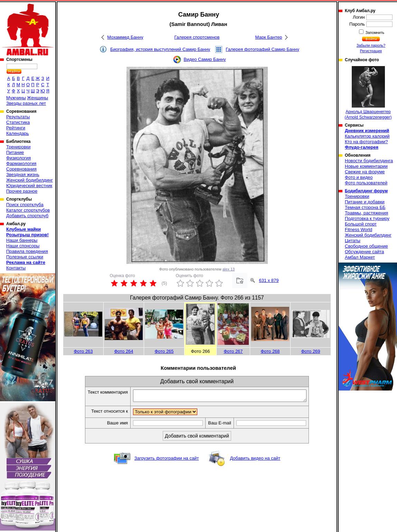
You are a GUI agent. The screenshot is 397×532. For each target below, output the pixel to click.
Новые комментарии (366, 166)
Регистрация (371, 51)
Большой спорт (361, 224)
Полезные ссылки (25, 257)
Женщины (37, 98)
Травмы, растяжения (366, 213)
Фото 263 (83, 351)
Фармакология (21, 163)
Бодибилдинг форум (366, 191)
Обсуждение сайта (364, 252)
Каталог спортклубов (28, 210)
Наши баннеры (22, 240)
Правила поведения (27, 251)
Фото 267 (233, 351)
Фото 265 (164, 351)
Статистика (18, 122)
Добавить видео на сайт (255, 460)
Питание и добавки (365, 202)
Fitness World (358, 230)
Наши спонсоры (23, 246)
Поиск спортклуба (25, 205)
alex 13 (229, 269)
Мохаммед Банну (125, 37)
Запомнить (375, 33)
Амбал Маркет (360, 257)
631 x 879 (269, 280)
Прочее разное (22, 191)
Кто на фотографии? (366, 142)
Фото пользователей (366, 183)
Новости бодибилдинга (369, 161)
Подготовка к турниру (367, 218)
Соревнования (21, 169)
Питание (15, 152)
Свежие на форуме (365, 172)
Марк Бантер (269, 37)
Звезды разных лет (26, 103)
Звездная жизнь (23, 175)
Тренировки (18, 147)
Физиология (18, 158)
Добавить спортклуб (27, 216)
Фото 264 (124, 351)
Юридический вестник (29, 186)
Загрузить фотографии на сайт (167, 460)
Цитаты (353, 241)
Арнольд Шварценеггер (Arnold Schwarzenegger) (368, 93)
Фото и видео (359, 177)
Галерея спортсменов (197, 37)
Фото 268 (270, 351)
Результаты (18, 117)
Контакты (16, 268)
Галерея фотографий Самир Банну (262, 49)
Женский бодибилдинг (30, 180)
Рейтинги (16, 128)
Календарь (18, 133)
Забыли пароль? (371, 45)
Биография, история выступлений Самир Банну (160, 49)
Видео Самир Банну (205, 59)
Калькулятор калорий (367, 136)
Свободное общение (366, 246)
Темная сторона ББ (365, 207)
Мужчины (16, 98)
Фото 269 (310, 351)
